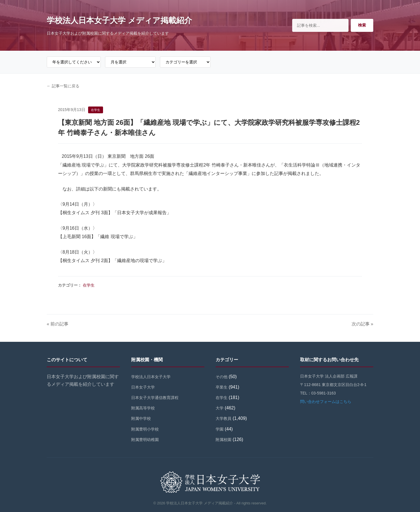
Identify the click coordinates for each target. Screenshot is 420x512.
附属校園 (224, 440)
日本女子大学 (143, 387)
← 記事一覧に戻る (63, 86)
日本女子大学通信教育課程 (155, 398)
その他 (222, 377)
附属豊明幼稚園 (145, 440)
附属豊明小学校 (145, 429)
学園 (220, 429)
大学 (220, 408)
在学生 (89, 285)
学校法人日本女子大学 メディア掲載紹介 (119, 20)
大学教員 (224, 418)
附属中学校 (141, 418)
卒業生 (222, 387)
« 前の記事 (58, 324)
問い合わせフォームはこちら (326, 402)
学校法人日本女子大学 (151, 377)
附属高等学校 (143, 408)
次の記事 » (362, 324)
